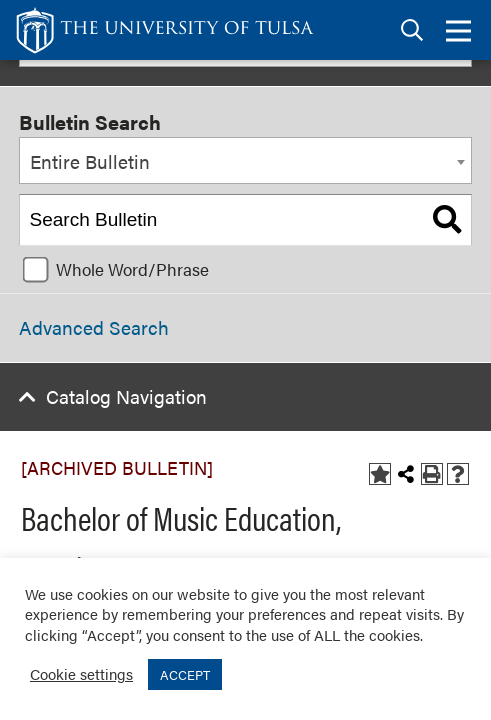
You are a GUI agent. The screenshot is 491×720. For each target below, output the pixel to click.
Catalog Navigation (126, 396)
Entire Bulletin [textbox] (90, 161)
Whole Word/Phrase (132, 269)
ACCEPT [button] (185, 674)
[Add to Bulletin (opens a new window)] (380, 474)
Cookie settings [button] (81, 673)
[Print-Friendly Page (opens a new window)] (432, 474)
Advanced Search (94, 327)
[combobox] (245, 161)
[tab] (412, 30)
